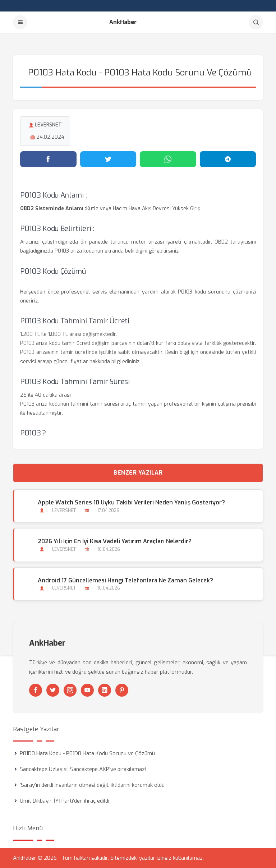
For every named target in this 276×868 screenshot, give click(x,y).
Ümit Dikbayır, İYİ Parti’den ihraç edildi (65, 801)
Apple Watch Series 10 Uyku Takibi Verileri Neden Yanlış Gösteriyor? (131, 502)
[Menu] (20, 22)
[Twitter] (53, 690)
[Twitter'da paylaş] (108, 159)
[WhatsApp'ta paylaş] (168, 159)
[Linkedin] (105, 690)
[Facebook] (36, 690)
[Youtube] (87, 690)
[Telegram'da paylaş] (228, 159)
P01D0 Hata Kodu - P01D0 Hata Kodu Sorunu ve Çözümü (87, 753)
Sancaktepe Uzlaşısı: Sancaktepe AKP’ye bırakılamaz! (83, 769)
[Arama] (256, 22)
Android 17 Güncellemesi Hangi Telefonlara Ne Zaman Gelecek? (125, 580)
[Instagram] (70, 690)
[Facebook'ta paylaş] (48, 159)
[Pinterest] (122, 690)
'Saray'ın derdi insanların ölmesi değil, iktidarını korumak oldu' (93, 785)
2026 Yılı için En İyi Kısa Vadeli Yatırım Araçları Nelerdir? (115, 541)
